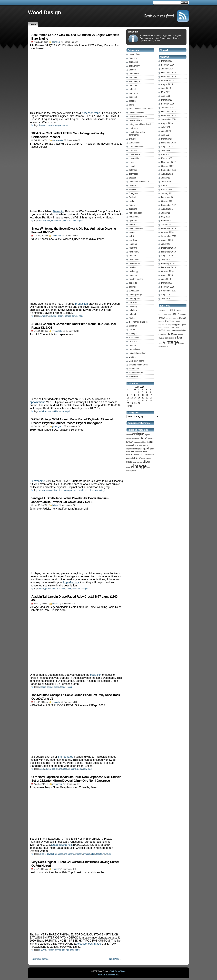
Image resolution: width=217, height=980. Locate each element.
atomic (42, 490)
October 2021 (167, 201)
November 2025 (168, 77)
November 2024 (168, 115)
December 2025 (168, 73)
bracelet (133, 101)
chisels (42, 854)
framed (68, 316)
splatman (133, 326)
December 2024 (168, 112)
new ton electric (136, 279)
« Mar (129, 406)
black (138, 438)
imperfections (71, 582)
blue (144, 438)
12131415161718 (61, 845)
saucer (149, 458)
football (132, 197)
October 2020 (167, 232)
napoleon (133, 275)
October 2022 (167, 166)
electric (146, 445)
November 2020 (168, 228)
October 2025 (167, 80)
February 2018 (168, 287)
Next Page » (115, 959)
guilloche (133, 209)
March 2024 (167, 139)
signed (139, 462)
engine (58, 125)
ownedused (134, 291)
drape (57, 687)
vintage (102, 490)
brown (130, 442)
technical (133, 341)
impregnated (66, 757)
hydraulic (133, 221)
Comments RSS (113, 974)
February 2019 (168, 264)
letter (65, 221)
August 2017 (167, 295)
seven (75, 316)
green (152, 449)
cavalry (42, 221)
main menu (57, 784)
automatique (135, 81)
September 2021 (169, 205)
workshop (133, 376)
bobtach (133, 89)
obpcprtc (56, 702)
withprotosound (136, 373)
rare (137, 458)
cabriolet (43, 411)
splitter (132, 330)
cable (42, 769)
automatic (133, 78)
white (81, 316)
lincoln (70, 687)
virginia (80, 221)
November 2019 (168, 252)
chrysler (133, 139)
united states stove (137, 353)
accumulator (135, 54)
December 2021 (168, 197)
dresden (133, 178)
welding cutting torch (138, 365)
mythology (134, 271)
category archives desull (140, 124)
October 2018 (167, 271)
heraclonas (134, 217)
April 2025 (166, 96)
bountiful (133, 97)
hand (128, 451)
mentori (79, 854)
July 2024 (166, 127)
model (130, 454)
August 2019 (167, 256)
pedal (80, 769)
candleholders (135, 120)
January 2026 (167, 69)
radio (82, 490)
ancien (129, 435)
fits (137, 449)
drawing (53, 316)
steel (128, 467)
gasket (132, 201)
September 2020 (169, 236)
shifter (77, 950)
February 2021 (168, 221)
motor (62, 411)
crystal (55, 604)
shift (72, 950)
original (55, 869)
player (76, 490)
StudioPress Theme (118, 971)
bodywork (133, 93)
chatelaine (134, 128)
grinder (132, 205)
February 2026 (168, 65)
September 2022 (169, 170)
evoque (132, 186)
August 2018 (167, 275)
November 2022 (168, 162)
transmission (135, 349)
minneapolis (134, 264)
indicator (133, 225)
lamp (137, 451)
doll (141, 445)
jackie (48, 589)
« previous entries (40, 959)
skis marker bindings (138, 322)
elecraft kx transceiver (139, 182)
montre (137, 454)
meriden (133, 256)
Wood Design (45, 12)
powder (62, 589)
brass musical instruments (141, 109)
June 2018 (166, 279)
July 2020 (166, 244)
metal (145, 451)
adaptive (133, 58)
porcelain (133, 302)
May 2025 (166, 92)
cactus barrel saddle (138, 117)
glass (140, 449)
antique (132, 70)
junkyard (133, 248)
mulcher (133, 267)
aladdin (43, 687)
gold (146, 448)
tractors (132, 345)
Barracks (58, 211)
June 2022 (166, 182)
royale (132, 318)
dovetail (50, 854)
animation (56, 236)
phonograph (58, 426)
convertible (57, 331)
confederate (58, 140)
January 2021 (167, 225)
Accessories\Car (92, 113)
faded (63, 687)
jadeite (55, 505)
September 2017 (169, 291)
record (88, 490)
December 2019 (168, 248)
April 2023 (166, 154)
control (129, 445)
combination (135, 143)
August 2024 (167, 123)
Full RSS (101, 974)
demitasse (134, 174)
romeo (65, 125)
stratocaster (134, 338)
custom (51, 950)
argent (147, 435)
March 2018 (167, 283)
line (141, 451)
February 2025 (168, 104)
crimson (133, 162)
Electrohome (37, 481)
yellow (134, 470)
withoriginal (134, 369)
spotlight (133, 334)
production (82, 304)
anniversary (134, 66)
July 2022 (166, 178)
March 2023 (167, 158)
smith (69, 589)
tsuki (109, 854)
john (133, 451)
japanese (59, 854)
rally (85, 769)
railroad (132, 314)
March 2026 (167, 61)
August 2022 (167, 174)
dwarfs (60, 316)
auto (134, 438)
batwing (43, 950)
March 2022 (167, 189)
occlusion (96, 675)
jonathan (133, 244)
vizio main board (136, 361)
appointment (37, 402)
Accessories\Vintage (89, 944)
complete (56, 42)
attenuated (134, 74)
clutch (48, 769)
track (90, 769)
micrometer (134, 260)
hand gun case (136, 213)
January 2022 (167, 193)
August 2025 (167, 84)
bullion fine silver (137, 113)
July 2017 (166, 299)
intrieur (132, 232)
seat (134, 462)
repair (68, 411)
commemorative (136, 147)
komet (57, 490)
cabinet (50, 490)
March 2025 (167, 100)
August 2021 (167, 209)
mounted (63, 769)
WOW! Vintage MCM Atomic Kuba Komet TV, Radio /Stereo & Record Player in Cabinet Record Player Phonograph (72, 421)
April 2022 (166, 186)
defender (133, 170)
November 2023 (168, 143)
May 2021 (166, 217)
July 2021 (166, 213)
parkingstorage (136, 295)
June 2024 (166, 131)
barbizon (133, 85)
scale (129, 462)
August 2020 (167, 240)
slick (93, 854)
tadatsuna (101, 854)
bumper (137, 442)
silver (146, 462)
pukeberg (133, 310)
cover (42, 589)
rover (143, 458)
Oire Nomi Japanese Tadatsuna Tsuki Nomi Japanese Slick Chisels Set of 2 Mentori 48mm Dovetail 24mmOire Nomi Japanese (76, 779)
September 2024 (169, 119)
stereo (95, 490)
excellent (133, 189)
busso (42, 125)
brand (132, 105)
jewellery (133, 240)
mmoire (87, 854)
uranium (76, 589)
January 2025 (167, 108)
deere (135, 445)
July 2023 (166, 151)
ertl (134, 449)
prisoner (72, 221)
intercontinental (136, 228)
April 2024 (166, 135)
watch (150, 467)
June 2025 (166, 88)
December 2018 (168, 267)
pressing (133, 306)
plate (152, 454)
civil (48, 221)
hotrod (58, 950)
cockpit (55, 769)
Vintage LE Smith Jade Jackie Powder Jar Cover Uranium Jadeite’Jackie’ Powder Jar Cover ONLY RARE (70, 500)
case (150, 442)
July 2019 (166, 260)
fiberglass (133, 193)
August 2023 (167, 147)
